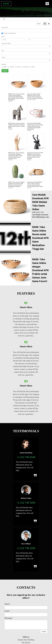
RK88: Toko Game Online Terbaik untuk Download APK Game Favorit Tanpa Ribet (16, 125)
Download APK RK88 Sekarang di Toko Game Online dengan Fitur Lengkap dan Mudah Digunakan (35, 126)
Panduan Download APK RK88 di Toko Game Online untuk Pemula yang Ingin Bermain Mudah (35, 156)
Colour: (4, 57)
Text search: (5, 27)
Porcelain (25, 67)
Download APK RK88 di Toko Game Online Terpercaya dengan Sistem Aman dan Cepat (35, 184)
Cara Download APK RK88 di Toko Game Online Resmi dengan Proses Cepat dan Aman (35, 96)
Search (5, 71)
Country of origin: (6, 43)
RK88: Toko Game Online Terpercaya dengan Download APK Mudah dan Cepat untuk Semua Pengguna (16, 97)
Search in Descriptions (9, 33)
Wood (18, 67)
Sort (39, 24)
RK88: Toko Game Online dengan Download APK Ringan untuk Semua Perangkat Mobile (16, 184)
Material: (4, 64)
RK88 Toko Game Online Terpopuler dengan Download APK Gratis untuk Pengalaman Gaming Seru (16, 156)
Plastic (11, 67)
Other (32, 67)
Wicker (4, 67)
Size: (3, 50)
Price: (3, 36)
